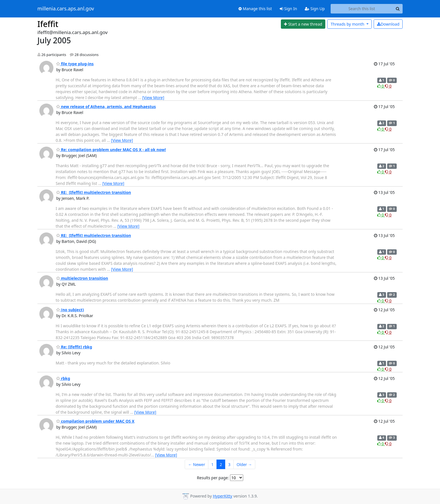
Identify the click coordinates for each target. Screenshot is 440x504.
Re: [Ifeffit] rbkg (74, 347)
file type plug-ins (75, 64)
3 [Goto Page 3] (229, 464)
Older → (244, 464)
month (348, 24)
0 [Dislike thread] (388, 86)
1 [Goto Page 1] (213, 464)
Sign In (288, 9)
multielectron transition (82, 278)
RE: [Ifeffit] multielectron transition (94, 192)
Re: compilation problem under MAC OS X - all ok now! (111, 150)
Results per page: (213, 478)
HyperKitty (223, 496)
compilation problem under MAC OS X (95, 421)
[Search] (398, 9)
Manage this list (255, 9)
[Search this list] (362, 9)
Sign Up (315, 9)
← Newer (197, 464)
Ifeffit (48, 24)
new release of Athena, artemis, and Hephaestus (106, 107)
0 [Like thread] (381, 86)
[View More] (153, 98)
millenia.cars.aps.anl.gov (66, 9)
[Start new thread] (303, 24)
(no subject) (70, 310)
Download (388, 24)
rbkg (63, 378)
